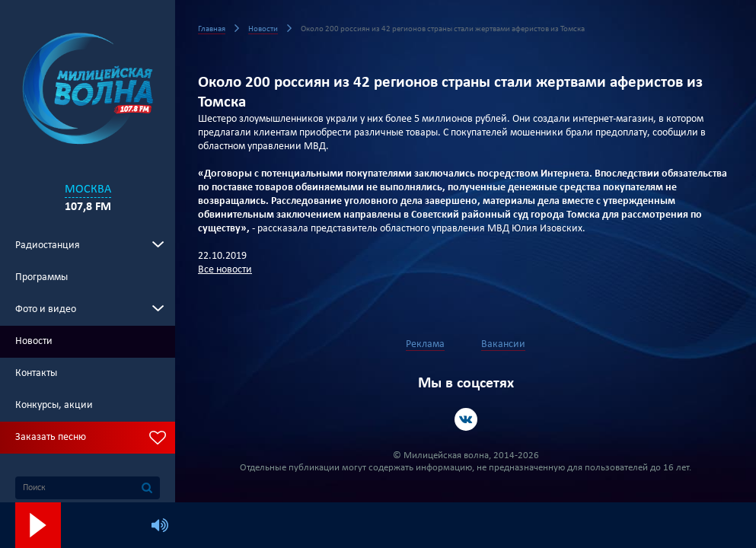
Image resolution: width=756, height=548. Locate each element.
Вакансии (503, 344)
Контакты (36, 373)
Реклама (425, 344)
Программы (41, 277)
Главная (212, 29)
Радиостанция (48, 245)
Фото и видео (46, 309)
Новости (34, 341)
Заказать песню (51, 437)
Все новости (225, 270)
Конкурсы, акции (54, 405)
